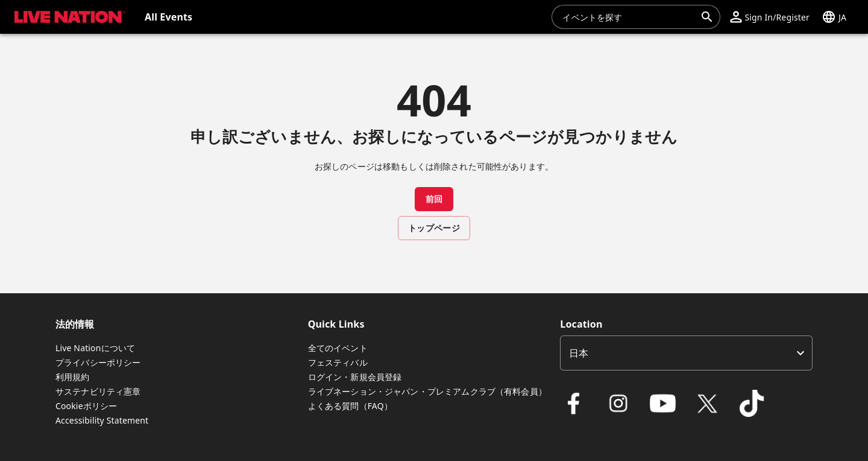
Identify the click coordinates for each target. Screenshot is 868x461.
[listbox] (686, 353)
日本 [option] (579, 353)
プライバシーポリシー (98, 362)
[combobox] (629, 17)
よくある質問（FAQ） (350, 406)
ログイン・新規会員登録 (355, 377)
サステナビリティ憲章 (98, 391)
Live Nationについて (95, 348)
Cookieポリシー (86, 406)
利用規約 (73, 377)
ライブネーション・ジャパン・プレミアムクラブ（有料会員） (427, 391)
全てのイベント (338, 348)
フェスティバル (338, 362)
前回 (434, 199)
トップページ (434, 228)
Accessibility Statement (102, 420)
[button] (769, 17)
